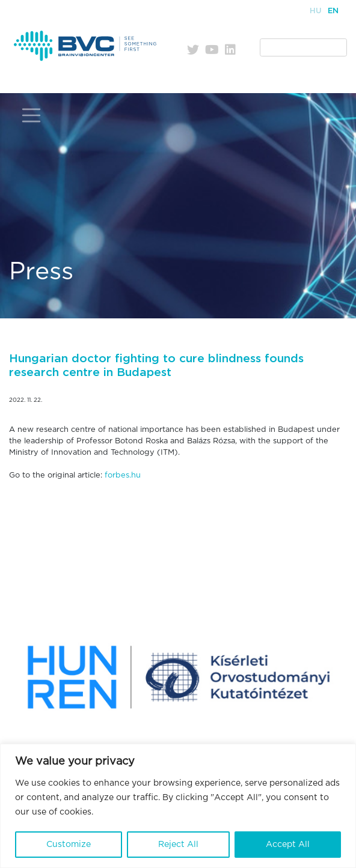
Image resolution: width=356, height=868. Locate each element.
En (333, 11)
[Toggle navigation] (31, 116)
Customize (69, 845)
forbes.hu (123, 475)
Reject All (178, 845)
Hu (316, 11)
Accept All (288, 845)
